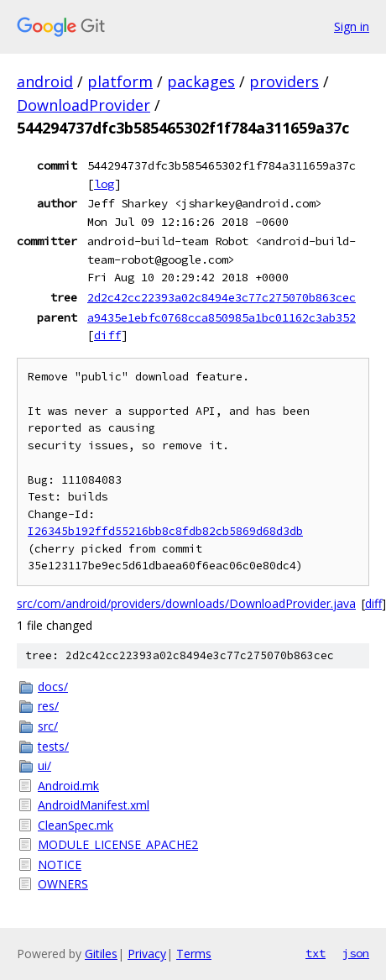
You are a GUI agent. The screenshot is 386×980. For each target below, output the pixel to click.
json (356, 953)
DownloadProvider (83, 105)
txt (316, 953)
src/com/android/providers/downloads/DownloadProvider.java (186, 603)
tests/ (53, 746)
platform (120, 81)
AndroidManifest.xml (94, 805)
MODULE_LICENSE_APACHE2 (118, 844)
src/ (48, 726)
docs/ (53, 687)
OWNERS (63, 884)
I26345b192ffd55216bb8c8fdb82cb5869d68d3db (165, 531)
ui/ (44, 765)
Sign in (352, 26)
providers (284, 81)
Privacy (147, 954)
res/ (48, 706)
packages (201, 81)
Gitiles (101, 954)
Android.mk (68, 786)
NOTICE (60, 865)
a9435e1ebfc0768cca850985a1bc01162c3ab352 (222, 317)
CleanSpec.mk (76, 825)
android (45, 81)
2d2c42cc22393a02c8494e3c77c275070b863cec (222, 297)
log (104, 184)
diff (107, 335)
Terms (194, 954)
